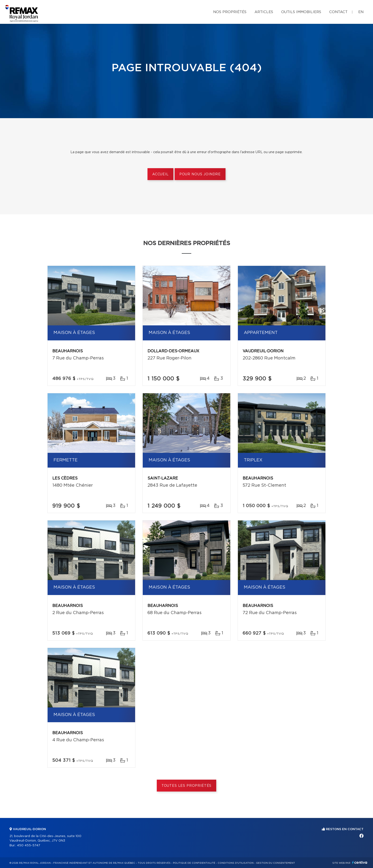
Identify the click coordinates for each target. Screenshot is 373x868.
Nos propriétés (230, 12)
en (361, 12)
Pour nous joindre (200, 174)
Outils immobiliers (301, 12)
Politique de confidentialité (194, 863)
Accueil (160, 174)
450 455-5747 (29, 845)
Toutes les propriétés (187, 786)
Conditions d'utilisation (236, 863)
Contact (338, 12)
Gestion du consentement (275, 863)
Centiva (360, 862)
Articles (264, 12)
